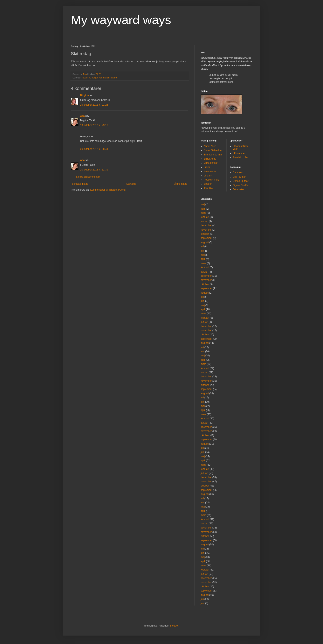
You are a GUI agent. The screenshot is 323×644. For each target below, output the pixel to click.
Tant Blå (208, 188)
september (207, 238)
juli (202, 246)
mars (203, 213)
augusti (205, 242)
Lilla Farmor (239, 177)
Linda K (208, 176)
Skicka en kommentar (88, 177)
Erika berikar (211, 163)
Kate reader (210, 171)
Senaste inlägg (80, 184)
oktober (205, 234)
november (206, 230)
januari (204, 221)
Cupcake (238, 173)
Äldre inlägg (181, 184)
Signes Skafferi (241, 185)
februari (205, 217)
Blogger (174, 626)
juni (203, 251)
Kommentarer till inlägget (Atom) (108, 190)
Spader (208, 184)
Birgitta (84, 95)
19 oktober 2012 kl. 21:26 (94, 105)
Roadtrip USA (240, 157)
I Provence (239, 153)
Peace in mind (212, 180)
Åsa (82, 116)
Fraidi (207, 167)
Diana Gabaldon (213, 150)
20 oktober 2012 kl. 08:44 (94, 149)
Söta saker (239, 189)
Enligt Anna (210, 159)
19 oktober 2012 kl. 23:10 (94, 125)
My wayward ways (121, 20)
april (203, 209)
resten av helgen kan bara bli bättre (99, 78)
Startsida (131, 184)
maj (203, 204)
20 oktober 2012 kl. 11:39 (94, 170)
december (206, 225)
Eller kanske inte (213, 155)
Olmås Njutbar (241, 181)
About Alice (210, 146)
